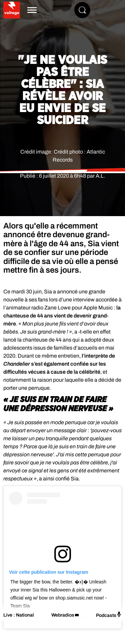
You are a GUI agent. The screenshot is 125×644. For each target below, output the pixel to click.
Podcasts (109, 615)
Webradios (63, 615)
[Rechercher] (82, 10)
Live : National (19, 615)
